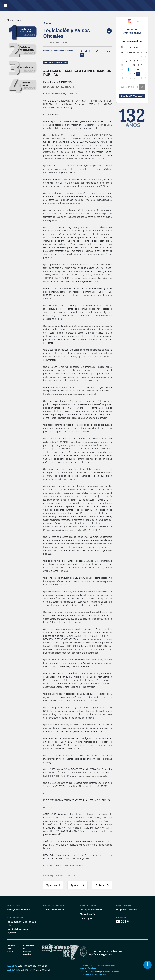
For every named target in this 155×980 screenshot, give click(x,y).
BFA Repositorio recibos (91, 910)
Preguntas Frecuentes (127, 910)
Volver (48, 23)
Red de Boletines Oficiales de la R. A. (22, 923)
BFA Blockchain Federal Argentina (18, 931)
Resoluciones (58, 51)
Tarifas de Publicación (54, 910)
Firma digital (86, 918)
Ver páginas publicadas (56, 63)
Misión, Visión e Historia (18, 910)
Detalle (70, 51)
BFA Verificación (88, 914)
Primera (46, 51)
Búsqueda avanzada (132, 96)
